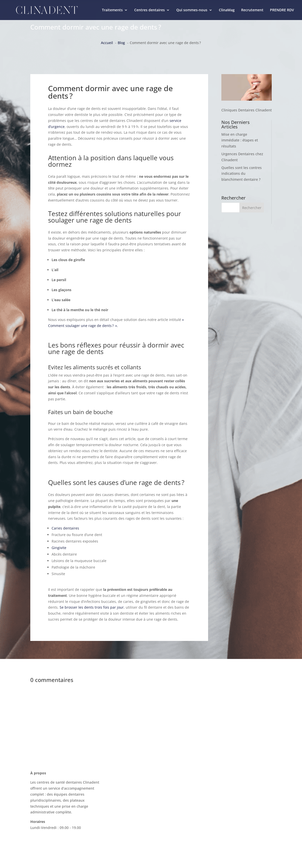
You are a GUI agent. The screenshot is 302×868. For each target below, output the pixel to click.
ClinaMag (227, 10)
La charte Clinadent (216, 795)
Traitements (112, 10)
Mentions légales (214, 814)
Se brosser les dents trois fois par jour (92, 607)
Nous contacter (213, 776)
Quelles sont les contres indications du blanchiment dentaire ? (242, 174)
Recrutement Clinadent (220, 805)
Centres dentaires (149, 10)
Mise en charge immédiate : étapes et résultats (240, 140)
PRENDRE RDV (282, 10)
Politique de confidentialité (223, 824)
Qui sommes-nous (192, 10)
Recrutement (252, 10)
